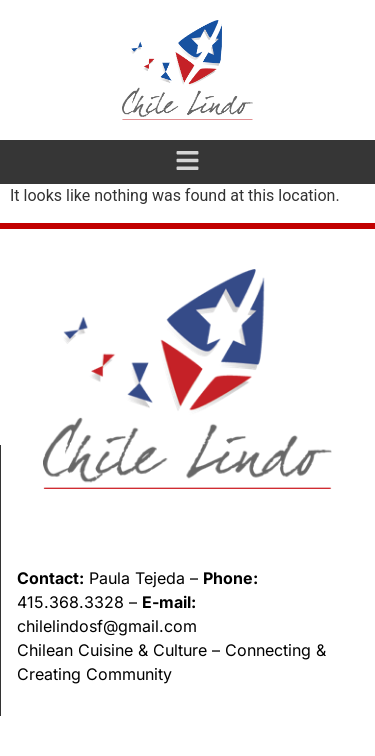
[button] (187, 162)
